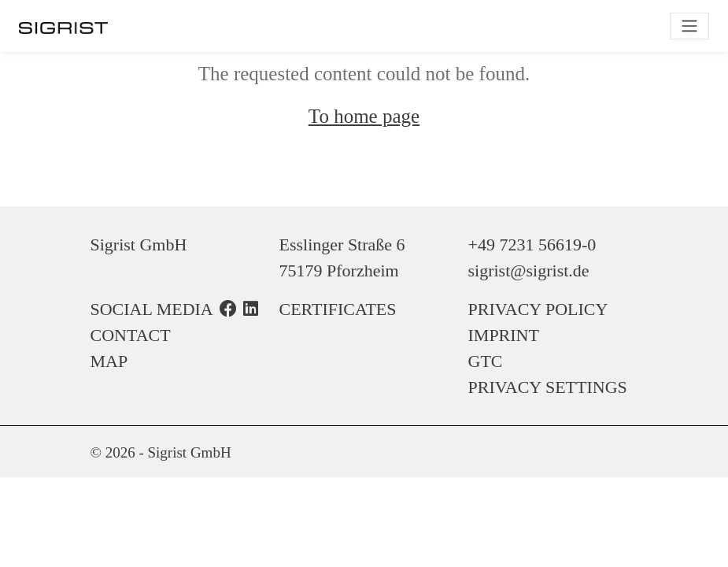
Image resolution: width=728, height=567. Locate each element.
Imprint (504, 335)
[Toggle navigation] (689, 26)
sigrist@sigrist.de (529, 271)
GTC (486, 361)
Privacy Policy (538, 309)
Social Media (152, 309)
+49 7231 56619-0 (532, 245)
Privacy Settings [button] (548, 387)
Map (109, 361)
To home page (364, 116)
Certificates (338, 309)
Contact (131, 335)
